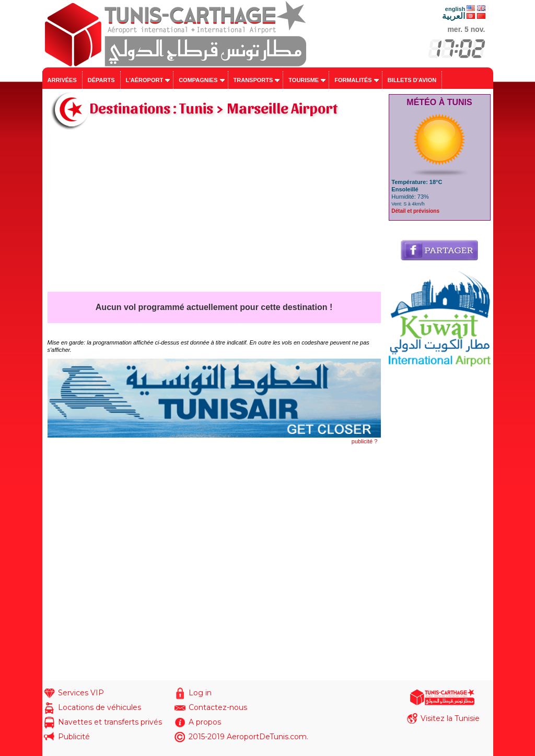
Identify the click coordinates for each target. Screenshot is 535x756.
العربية (453, 16)
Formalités (353, 80)
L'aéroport (145, 80)
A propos (205, 722)
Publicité (74, 737)
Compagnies (198, 80)
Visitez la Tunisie (450, 718)
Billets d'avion (412, 80)
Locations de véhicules (100, 707)
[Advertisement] (214, 213)
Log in (200, 693)
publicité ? (365, 441)
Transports (253, 80)
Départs (101, 80)
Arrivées (62, 80)
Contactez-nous (218, 707)
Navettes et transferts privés (110, 722)
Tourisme (304, 80)
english (455, 9)
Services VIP (81, 693)
